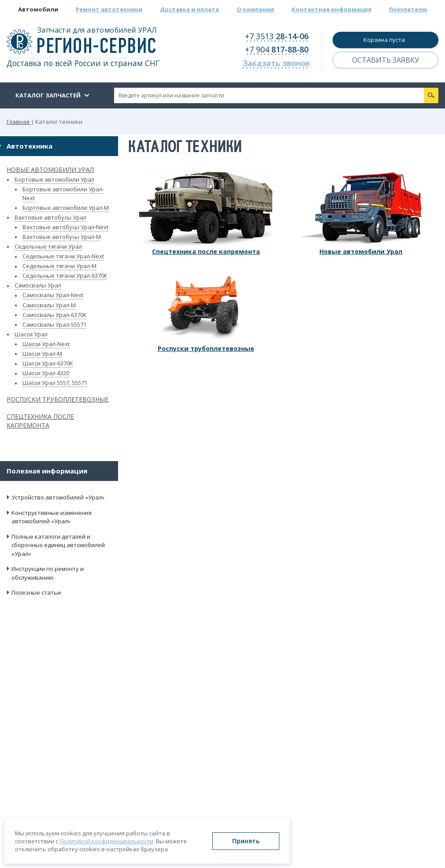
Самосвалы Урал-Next (53, 295)
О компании (255, 9)
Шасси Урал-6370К (48, 363)
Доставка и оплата (189, 9)
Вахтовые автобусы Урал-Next (65, 227)
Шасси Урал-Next (46, 344)
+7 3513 (277, 36)
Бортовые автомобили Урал (54, 179)
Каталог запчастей (48, 95)
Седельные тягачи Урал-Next (63, 256)
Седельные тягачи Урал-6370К (65, 276)
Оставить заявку (386, 60)
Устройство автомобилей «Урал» (58, 497)
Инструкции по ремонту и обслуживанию (48, 573)
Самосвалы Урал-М (49, 305)
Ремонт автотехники (109, 9)
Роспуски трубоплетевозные (57, 399)
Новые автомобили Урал (50, 170)
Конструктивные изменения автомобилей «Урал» (52, 517)
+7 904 (277, 49)
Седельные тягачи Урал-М (59, 266)
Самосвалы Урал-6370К (55, 315)
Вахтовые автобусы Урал (50, 217)
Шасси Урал (31, 334)
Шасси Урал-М (42, 354)
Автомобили (38, 9)
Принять (246, 841)
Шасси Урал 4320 (46, 373)
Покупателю (408, 9)
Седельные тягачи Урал (48, 246)
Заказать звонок (276, 63)
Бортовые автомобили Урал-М (66, 208)
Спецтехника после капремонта (40, 421)
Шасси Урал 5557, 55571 (55, 383)
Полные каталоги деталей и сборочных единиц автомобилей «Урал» (58, 545)
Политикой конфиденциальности (106, 841)
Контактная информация (332, 9)
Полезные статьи (36, 592)
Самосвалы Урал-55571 (54, 324)
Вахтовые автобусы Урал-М (62, 237)
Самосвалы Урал (38, 285)
